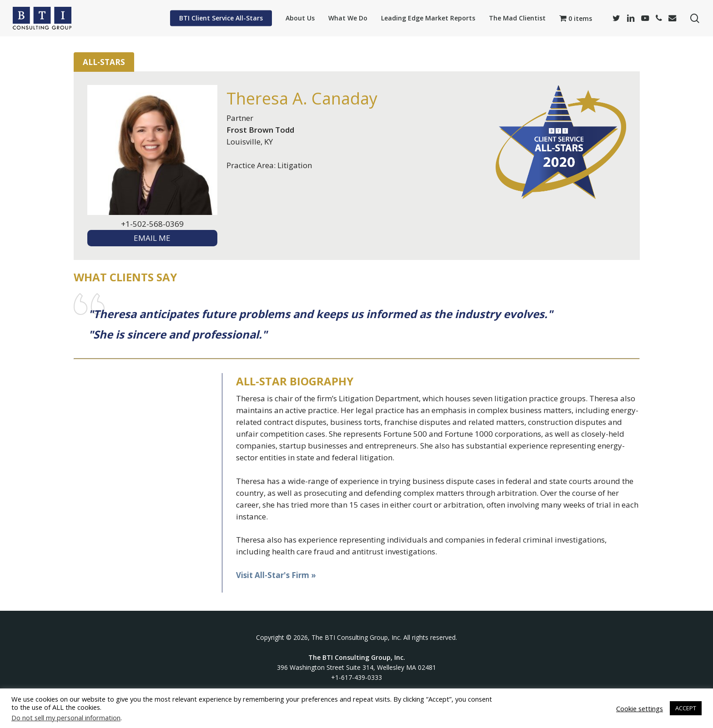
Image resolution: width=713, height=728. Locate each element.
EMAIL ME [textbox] (152, 238)
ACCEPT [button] (686, 708)
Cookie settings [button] (640, 708)
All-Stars (104, 62)
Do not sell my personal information (66, 718)
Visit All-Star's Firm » (276, 575)
